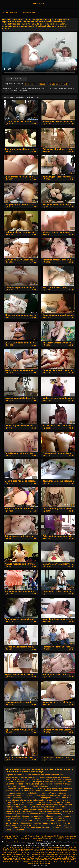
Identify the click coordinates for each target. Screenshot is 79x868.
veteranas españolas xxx (48, 793)
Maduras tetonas (18, 847)
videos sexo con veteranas (61, 828)
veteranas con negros (55, 788)
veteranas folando (20, 795)
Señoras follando (19, 854)
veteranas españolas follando (25, 793)
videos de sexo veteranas (28, 814)
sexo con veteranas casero (45, 779)
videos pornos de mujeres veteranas (50, 825)
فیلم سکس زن (7, 836)
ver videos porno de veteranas (27, 784)
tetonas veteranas (64, 779)
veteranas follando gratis (41, 798)
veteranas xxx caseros (55, 805)
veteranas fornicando (35, 800)
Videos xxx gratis (62, 856)
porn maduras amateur (50, 775)
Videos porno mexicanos (50, 854)
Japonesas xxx (15, 860)
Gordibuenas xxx (65, 854)
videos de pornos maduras (49, 811)
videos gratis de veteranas (25, 821)
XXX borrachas (39, 860)
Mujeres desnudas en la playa (28, 849)
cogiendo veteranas (14, 775)
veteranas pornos (45, 802)
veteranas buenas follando (27, 786)
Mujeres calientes (23, 858)
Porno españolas (36, 858)
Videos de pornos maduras (41, 862)
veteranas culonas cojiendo (25, 791)
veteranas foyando (52, 800)
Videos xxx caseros (49, 858)
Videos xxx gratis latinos (16, 851)
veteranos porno (36, 809)
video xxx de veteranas (52, 809)
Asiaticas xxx (44, 849)
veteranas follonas (19, 800)
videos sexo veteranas (15, 830)
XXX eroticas (39, 856)
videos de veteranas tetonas (22, 818)
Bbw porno (30, 84)
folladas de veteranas (31, 775)
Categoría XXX (29, 13)
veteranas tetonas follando (16, 805)
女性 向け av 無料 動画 (57, 838)
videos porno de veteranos (30, 823)
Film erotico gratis (36, 838)
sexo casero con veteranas (46, 777)
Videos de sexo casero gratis (35, 851)
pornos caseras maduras (25, 777)
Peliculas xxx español (32, 847)
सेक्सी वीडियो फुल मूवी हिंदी (19, 836)
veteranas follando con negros (18, 798)
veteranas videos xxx (36, 805)
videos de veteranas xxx (44, 818)
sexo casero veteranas (24, 779)
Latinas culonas (50, 856)
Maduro (42, 84)
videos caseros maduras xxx (26, 811)
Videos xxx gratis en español (59, 849)
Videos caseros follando (68, 853)
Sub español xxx (65, 862)
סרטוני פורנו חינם (23, 838)
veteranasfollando (52, 807)
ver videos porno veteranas (51, 784)
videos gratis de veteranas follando (51, 821)
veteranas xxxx (38, 807)
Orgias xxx (55, 862)
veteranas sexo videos (62, 802)
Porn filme (14, 838)
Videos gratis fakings (64, 858)
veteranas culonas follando (47, 791)
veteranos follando (21, 809)
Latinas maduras (65, 860)
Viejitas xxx (7, 847)
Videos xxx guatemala (33, 854)
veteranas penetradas (29, 802)
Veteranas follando (39, 3)
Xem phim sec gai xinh (49, 836)
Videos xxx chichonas (47, 847)
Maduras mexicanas (53, 851)
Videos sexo (12, 858)
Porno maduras (61, 847)
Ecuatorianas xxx (27, 860)
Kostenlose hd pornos (64, 836)
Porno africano (12, 849)
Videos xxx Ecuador (51, 860)
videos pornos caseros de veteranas (20, 825)
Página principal (11, 13)
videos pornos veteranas (40, 828)
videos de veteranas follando (33, 816)
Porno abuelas (7, 854)
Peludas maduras (44, 863)
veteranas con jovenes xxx (34, 788)
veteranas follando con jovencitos (59, 795)
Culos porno (26, 862)
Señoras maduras (15, 862)
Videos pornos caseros (10, 853)
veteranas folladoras (37, 795)
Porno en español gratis (69, 851)
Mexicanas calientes (40, 853)
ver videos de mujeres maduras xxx (39, 782)
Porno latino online (25, 853)
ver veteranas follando (58, 84)
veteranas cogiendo (47, 786)
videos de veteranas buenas (50, 814)
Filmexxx (45, 838)
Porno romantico (53, 853)
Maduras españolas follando (24, 856)
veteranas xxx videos (23, 807)
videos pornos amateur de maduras (56, 823)
